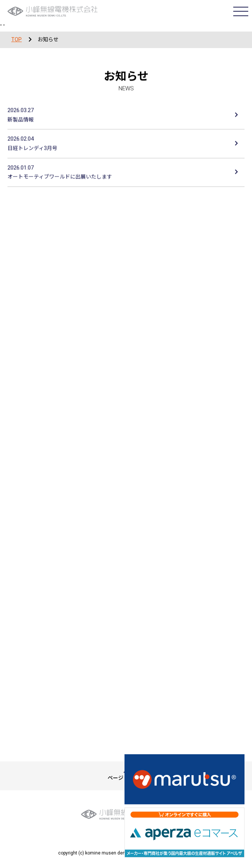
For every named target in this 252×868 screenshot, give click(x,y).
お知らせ (48, 39)
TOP (16, 39)
